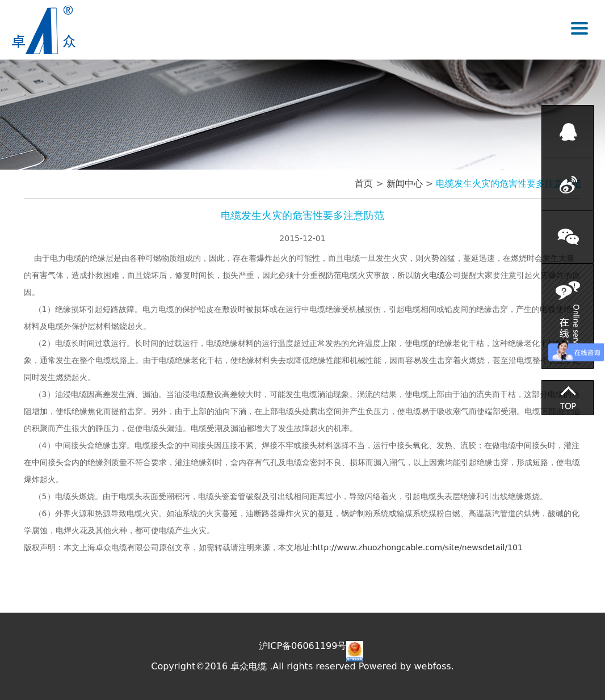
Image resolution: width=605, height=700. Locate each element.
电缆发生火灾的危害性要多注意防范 (509, 184)
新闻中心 (405, 184)
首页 (364, 184)
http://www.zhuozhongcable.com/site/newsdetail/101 (418, 547)
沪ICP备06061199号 (303, 646)
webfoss (433, 666)
